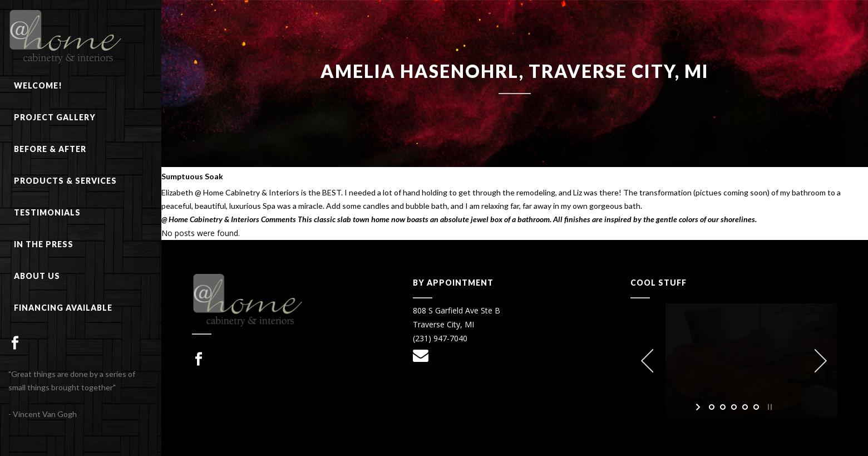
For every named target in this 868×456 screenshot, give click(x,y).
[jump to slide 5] (756, 407)
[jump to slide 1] (712, 407)
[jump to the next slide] (821, 361)
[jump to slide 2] (723, 407)
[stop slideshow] (769, 407)
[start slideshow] (699, 407)
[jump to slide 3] (734, 407)
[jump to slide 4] (745, 407)
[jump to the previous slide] (647, 361)
